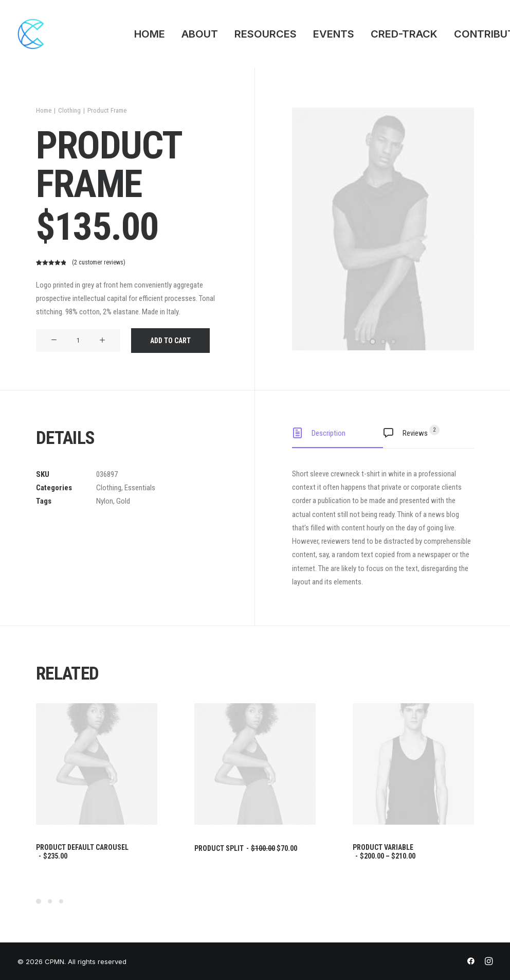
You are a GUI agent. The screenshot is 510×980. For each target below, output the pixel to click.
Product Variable (384, 852)
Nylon (105, 501)
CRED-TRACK (404, 34)
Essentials (140, 488)
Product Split (246, 848)
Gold (123, 501)
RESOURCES (266, 34)
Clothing (69, 110)
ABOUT (200, 34)
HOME (150, 34)
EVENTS (334, 34)
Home (44, 110)
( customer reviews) (99, 262)
